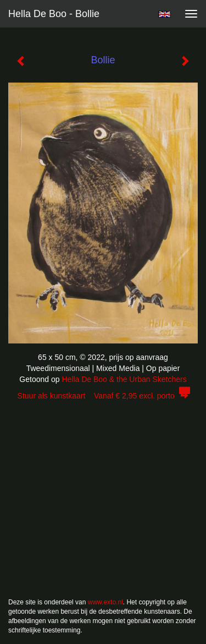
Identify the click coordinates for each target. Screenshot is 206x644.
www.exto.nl (105, 602)
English (165, 14)
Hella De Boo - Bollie (54, 14)
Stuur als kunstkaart (103, 396)
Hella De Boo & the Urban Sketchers (124, 379)
